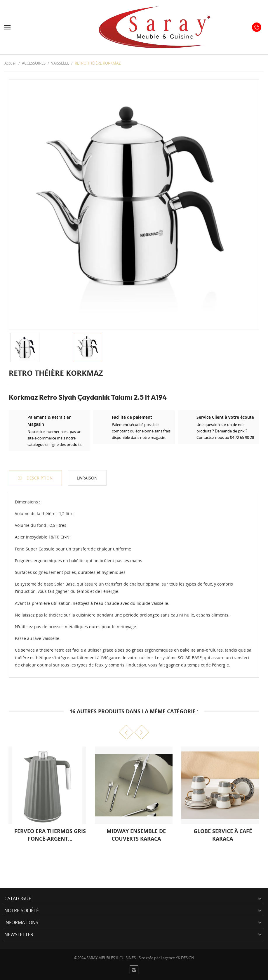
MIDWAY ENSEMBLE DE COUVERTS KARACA (136, 835)
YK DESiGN (185, 958)
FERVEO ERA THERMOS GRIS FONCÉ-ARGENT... (50, 835)
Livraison (87, 478)
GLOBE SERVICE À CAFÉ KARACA (223, 835)
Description (39, 478)
